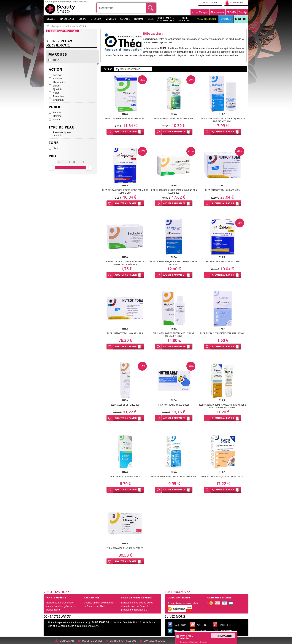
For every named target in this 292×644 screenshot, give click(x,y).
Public (55, 107)
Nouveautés (217, 12)
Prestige (243, 12)
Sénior (57, 119)
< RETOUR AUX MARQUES (63, 31)
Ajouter (126, 132)
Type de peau (62, 127)
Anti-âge (58, 75)
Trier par (107, 69)
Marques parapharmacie (65, 26)
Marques (200, 12)
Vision (56, 93)
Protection (59, 96)
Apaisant (58, 79)
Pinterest (225, 625)
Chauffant (58, 100)
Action (55, 70)
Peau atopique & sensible (62, 134)
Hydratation (59, 82)
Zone (54, 143)
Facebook (180, 625)
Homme (57, 116)
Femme (57, 112)
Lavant (57, 86)
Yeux (56, 148)
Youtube (202, 625)
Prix (53, 156)
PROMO (231, 12)
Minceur (241, 19)
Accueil (48, 26)
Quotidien (58, 89)
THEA (56, 60)
